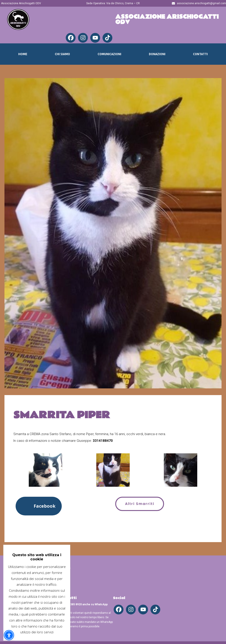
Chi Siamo (62, 54)
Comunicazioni (109, 54)
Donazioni (157, 54)
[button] (39, 506)
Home (23, 54)
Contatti (200, 54)
